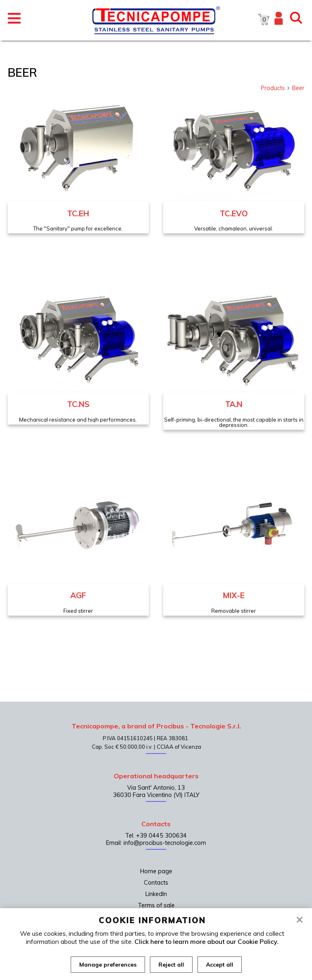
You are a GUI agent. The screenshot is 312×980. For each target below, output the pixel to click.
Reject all (171, 965)
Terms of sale (156, 905)
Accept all (220, 965)
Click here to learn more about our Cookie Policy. (207, 941)
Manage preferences (108, 965)
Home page (156, 871)
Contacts (156, 883)
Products (276, 88)
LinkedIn (156, 894)
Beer (298, 88)
